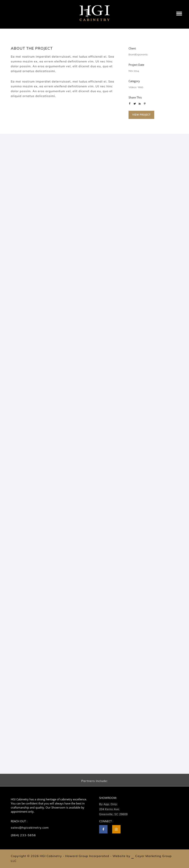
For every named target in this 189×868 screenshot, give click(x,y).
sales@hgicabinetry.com (30, 827)
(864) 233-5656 (23, 835)
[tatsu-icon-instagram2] (116, 829)
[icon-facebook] (104, 829)
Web (141, 87)
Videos (132, 87)
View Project (141, 115)
